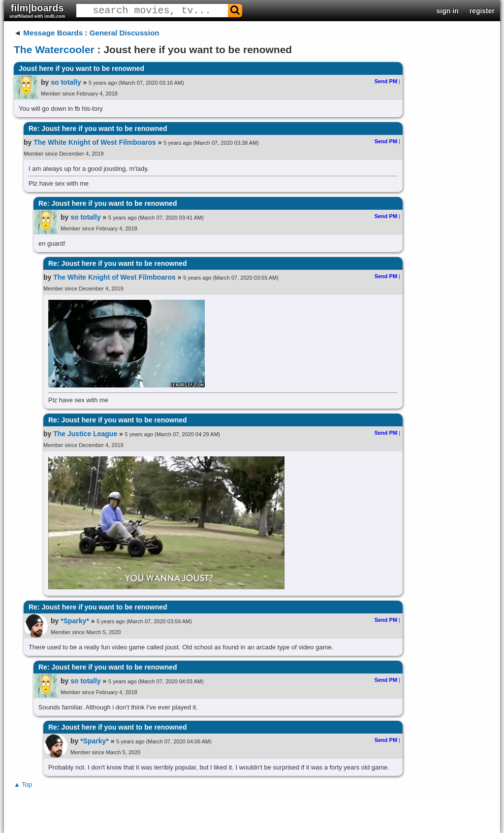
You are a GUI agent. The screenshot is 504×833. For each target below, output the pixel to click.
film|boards (37, 11)
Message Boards (53, 33)
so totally (66, 82)
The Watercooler (54, 49)
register (482, 11)
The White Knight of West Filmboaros (95, 142)
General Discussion (125, 33)
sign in (448, 11)
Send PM (386, 81)
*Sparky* (75, 621)
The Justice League (85, 434)
